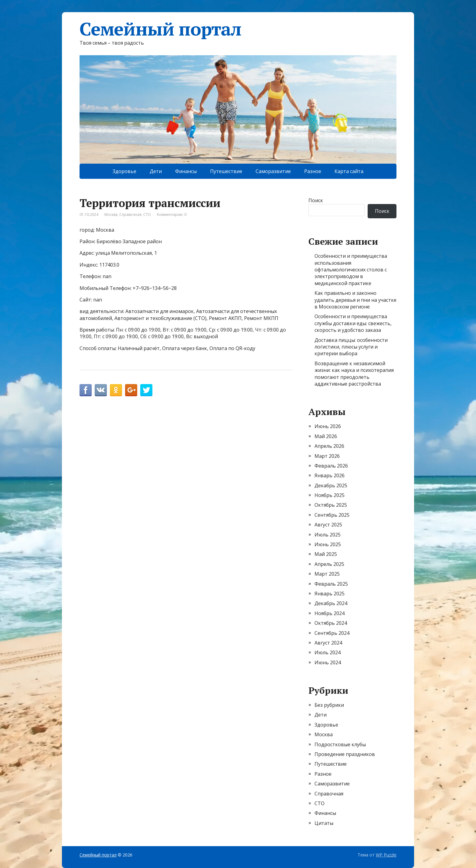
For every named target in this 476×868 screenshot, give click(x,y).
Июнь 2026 (328, 426)
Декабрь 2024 (331, 603)
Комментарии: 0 (172, 214)
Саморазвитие (273, 171)
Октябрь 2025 (331, 505)
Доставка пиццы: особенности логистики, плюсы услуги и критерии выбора (351, 347)
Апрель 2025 (329, 564)
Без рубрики (329, 705)
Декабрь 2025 (331, 485)
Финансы (186, 171)
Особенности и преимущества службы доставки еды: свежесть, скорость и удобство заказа (353, 323)
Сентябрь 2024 (332, 633)
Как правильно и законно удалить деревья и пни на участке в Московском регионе (355, 300)
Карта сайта (349, 171)
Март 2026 (327, 456)
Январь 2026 (330, 475)
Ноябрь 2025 (330, 495)
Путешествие (226, 171)
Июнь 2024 (328, 662)
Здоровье (124, 171)
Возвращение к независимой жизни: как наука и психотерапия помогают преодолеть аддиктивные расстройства (354, 374)
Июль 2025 (328, 535)
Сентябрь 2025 (332, 515)
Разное (313, 171)
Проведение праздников (345, 754)
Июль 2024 (328, 652)
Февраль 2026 (331, 466)
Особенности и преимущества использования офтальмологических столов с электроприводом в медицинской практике (351, 270)
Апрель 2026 (329, 446)
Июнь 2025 (328, 544)
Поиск (316, 200)
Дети (156, 171)
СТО (147, 214)
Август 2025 (328, 525)
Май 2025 (326, 554)
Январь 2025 (330, 594)
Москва (111, 214)
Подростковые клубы (340, 744)
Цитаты (324, 823)
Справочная (130, 214)
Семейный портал (160, 29)
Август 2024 (328, 643)
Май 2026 (326, 436)
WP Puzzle (386, 855)
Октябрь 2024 (331, 623)
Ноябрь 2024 (330, 613)
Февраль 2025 (331, 584)
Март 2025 (327, 574)
